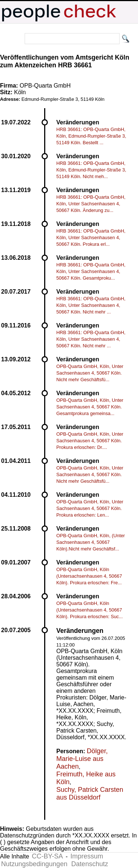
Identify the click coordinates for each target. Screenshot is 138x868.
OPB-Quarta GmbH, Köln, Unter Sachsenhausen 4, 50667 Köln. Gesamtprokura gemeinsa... (90, 407)
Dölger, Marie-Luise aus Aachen (82, 759)
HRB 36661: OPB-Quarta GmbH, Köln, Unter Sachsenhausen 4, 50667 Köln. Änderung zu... (91, 204)
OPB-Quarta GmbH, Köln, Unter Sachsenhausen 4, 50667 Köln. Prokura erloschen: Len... (90, 508)
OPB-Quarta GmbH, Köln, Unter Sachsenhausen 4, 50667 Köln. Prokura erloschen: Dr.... (90, 441)
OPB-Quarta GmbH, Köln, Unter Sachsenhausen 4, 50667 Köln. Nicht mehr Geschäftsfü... (90, 373)
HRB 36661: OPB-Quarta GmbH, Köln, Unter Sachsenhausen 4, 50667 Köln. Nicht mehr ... (91, 305)
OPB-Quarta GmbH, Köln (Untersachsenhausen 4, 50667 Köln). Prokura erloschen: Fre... (89, 576)
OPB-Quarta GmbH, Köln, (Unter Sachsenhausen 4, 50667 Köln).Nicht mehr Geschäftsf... (91, 542)
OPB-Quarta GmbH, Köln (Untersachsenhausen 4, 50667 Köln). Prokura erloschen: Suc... (90, 610)
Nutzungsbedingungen (34, 864)
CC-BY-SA (47, 856)
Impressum (87, 856)
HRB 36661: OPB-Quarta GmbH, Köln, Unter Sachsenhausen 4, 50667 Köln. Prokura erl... (91, 238)
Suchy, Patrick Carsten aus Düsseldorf (90, 793)
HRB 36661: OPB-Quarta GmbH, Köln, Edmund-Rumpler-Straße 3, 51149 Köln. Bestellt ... (91, 136)
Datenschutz (90, 864)
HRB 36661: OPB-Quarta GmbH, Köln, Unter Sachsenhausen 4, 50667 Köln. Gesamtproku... (91, 271)
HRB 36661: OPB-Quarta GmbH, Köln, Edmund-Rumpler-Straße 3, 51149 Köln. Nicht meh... (91, 170)
